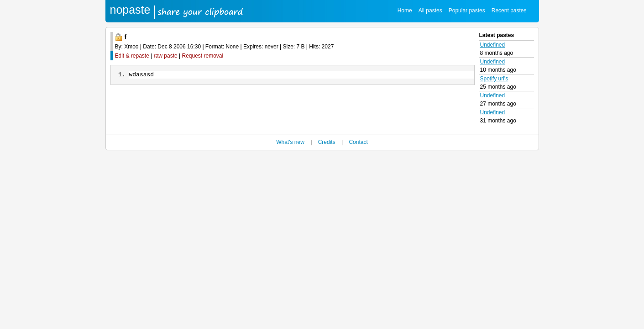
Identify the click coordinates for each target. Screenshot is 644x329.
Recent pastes (509, 11)
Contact (358, 142)
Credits (327, 142)
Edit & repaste (132, 56)
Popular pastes (467, 11)
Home (405, 11)
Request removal (203, 56)
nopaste (130, 10)
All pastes (430, 11)
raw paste (166, 56)
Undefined (493, 45)
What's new (290, 142)
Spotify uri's (494, 79)
